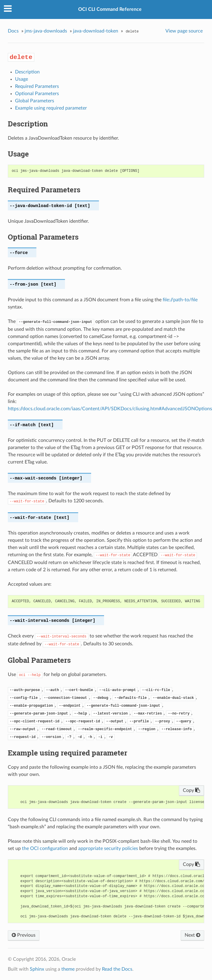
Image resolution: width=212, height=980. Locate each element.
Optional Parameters (37, 94)
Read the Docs (117, 969)
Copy (191, 790)
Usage (22, 79)
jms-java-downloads (46, 31)
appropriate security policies (108, 848)
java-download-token (96, 31)
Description (27, 72)
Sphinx (37, 969)
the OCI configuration (45, 848)
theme (68, 969)
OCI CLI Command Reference (110, 9)
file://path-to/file (180, 300)
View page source (184, 31)
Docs (13, 31)
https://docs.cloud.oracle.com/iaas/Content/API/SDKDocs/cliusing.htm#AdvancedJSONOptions (110, 409)
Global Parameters (35, 101)
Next (192, 935)
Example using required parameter (51, 108)
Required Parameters (37, 86)
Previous (24, 935)
